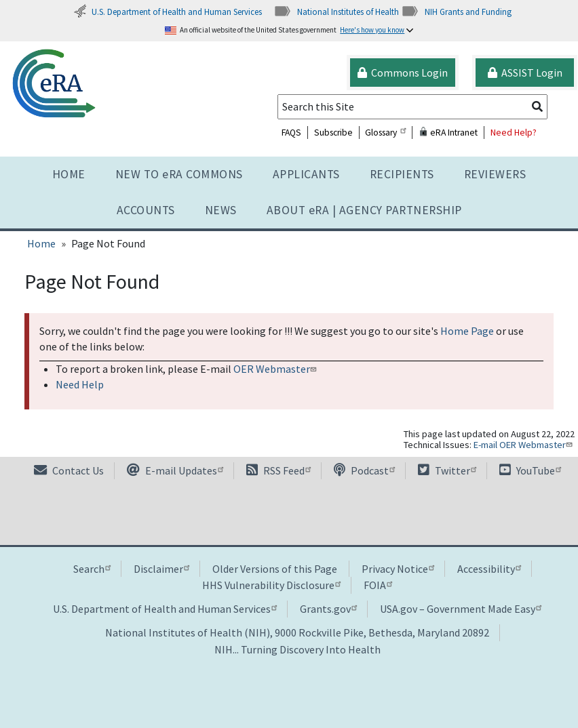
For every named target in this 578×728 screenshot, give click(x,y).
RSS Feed (278, 470)
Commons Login (403, 73)
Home (69, 174)
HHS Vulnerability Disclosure (271, 585)
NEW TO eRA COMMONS (179, 174)
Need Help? (514, 133)
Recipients (402, 174)
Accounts (146, 210)
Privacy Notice (398, 569)
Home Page (467, 331)
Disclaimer (161, 569)
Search (92, 569)
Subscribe (333, 133)
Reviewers (495, 174)
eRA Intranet (448, 133)
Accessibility (489, 569)
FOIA (378, 585)
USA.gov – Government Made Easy (461, 609)
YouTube (530, 470)
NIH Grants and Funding (456, 12)
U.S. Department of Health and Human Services (168, 12)
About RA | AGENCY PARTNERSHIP (364, 210)
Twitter (447, 470)
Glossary (385, 133)
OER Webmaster (276, 369)
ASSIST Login (525, 73)
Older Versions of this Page (275, 569)
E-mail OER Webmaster (524, 445)
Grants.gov (328, 609)
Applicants (306, 174)
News (221, 210)
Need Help (80, 384)
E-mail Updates (175, 470)
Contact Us (69, 470)
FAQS (291, 133)
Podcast (364, 470)
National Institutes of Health (336, 12)
